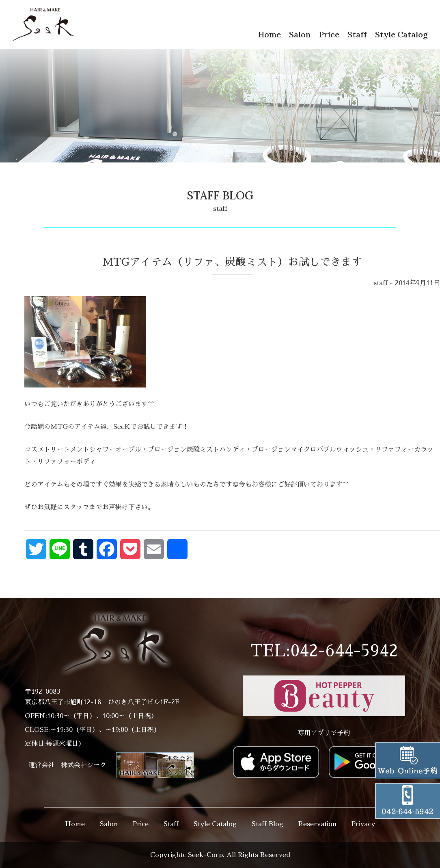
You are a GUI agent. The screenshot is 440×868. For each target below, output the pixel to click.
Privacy (363, 824)
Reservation (317, 824)
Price (329, 34)
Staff (357, 34)
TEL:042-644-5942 (324, 651)
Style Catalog (401, 34)
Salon (300, 34)
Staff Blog (267, 824)
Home (269, 34)
